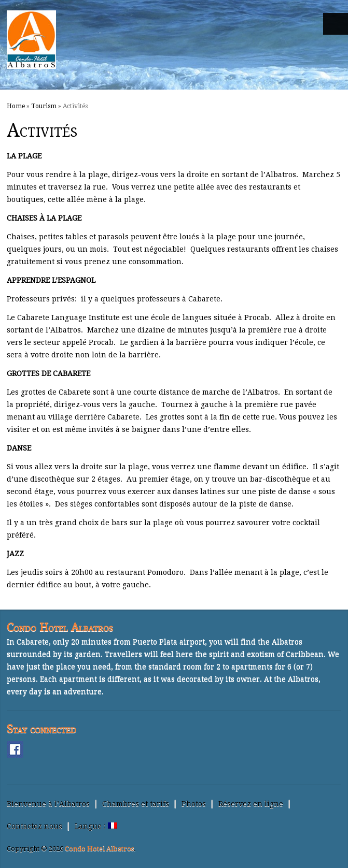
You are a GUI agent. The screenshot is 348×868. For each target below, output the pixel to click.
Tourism (44, 106)
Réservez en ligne (251, 804)
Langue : (96, 826)
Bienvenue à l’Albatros (48, 804)
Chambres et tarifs (136, 804)
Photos (194, 804)
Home (16, 106)
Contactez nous (34, 826)
